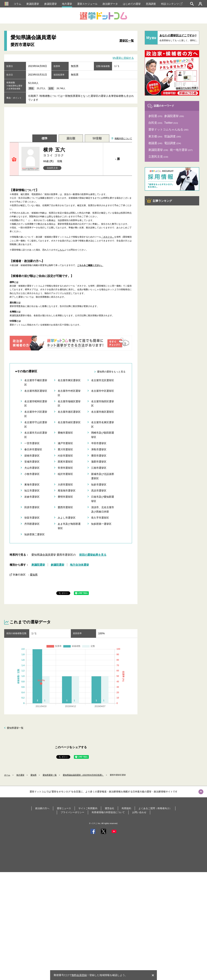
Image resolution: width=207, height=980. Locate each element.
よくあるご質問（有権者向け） (155, 808)
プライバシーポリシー (72, 812)
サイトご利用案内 (88, 808)
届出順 (71, 138)
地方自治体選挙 (79, 565)
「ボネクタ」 (108, 237)
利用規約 (126, 808)
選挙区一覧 (127, 41)
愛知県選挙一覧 (15, 728)
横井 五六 (72, 152)
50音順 (97, 138)
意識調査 (151, 4)
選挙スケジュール (87, 4)
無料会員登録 (79, 975)
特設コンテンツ (172, 4)
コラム (17, 4)
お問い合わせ (139, 812)
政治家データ (110, 4)
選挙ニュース (64, 808)
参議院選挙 (50, 4)
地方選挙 (67, 4)
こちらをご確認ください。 (90, 265)
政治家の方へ (42, 808)
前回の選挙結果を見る (93, 555)
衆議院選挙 (33, 4)
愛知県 (34, 575)
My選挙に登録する (123, 58)
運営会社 (109, 808)
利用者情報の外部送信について (108, 812)
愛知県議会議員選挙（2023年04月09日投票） (83, 775)
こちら (61, 250)
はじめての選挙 (132, 4)
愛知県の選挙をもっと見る (111, 372)
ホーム (7, 775)
